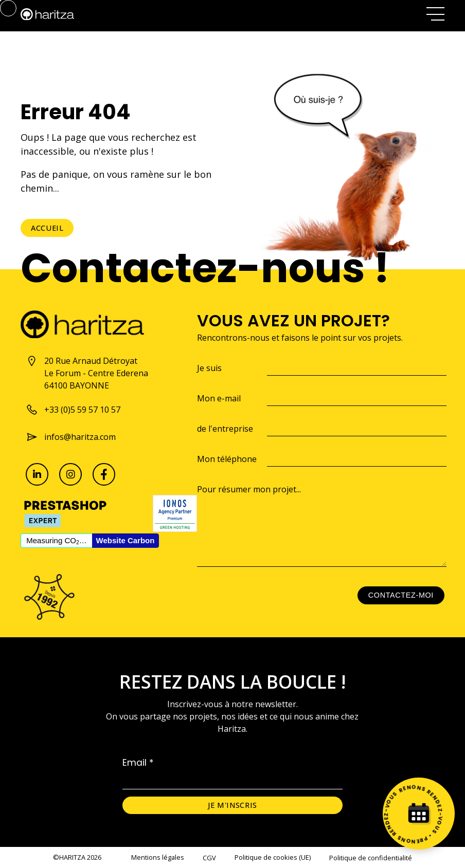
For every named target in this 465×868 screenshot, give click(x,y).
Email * (138, 763)
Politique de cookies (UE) (273, 857)
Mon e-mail (219, 398)
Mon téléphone (227, 459)
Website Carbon (126, 540)
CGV (209, 858)
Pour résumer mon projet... (249, 489)
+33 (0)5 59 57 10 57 (73, 410)
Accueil (47, 228)
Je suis (209, 368)
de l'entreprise (225, 429)
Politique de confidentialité (371, 858)
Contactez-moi (401, 595)
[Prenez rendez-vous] (419, 814)
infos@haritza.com (71, 437)
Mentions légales (158, 857)
